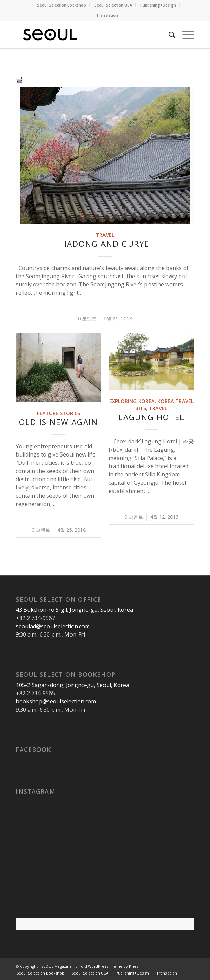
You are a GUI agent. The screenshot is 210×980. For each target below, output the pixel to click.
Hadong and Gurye (105, 244)
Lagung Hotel (152, 417)
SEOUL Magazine (57, 966)
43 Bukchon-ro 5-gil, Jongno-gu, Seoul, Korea (74, 610)
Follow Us (105, 923)
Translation (107, 15)
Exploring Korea (132, 401)
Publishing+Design (158, 5)
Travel (105, 235)
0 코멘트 (87, 319)
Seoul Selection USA (113, 5)
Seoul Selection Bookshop (62, 5)
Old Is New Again (58, 422)
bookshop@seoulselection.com (56, 701)
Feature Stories (59, 413)
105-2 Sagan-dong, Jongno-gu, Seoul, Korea (73, 685)
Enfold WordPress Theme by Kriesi (107, 966)
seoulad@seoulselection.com (53, 626)
